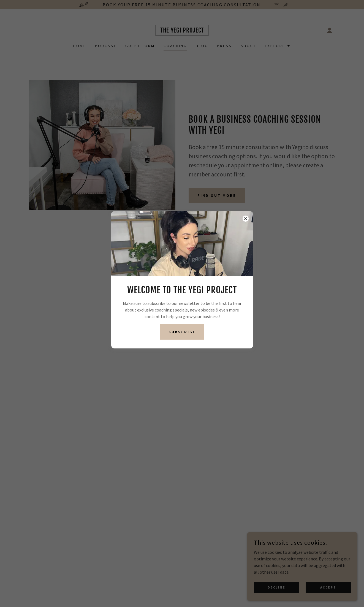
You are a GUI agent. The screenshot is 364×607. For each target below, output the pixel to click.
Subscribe (182, 332)
